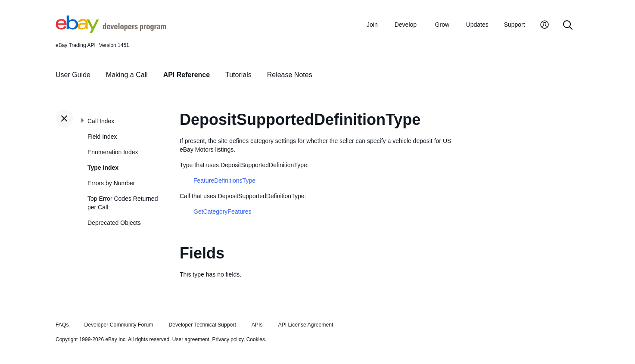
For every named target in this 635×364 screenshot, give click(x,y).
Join (372, 25)
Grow (442, 25)
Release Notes (290, 75)
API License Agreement (305, 325)
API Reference (187, 75)
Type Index (103, 168)
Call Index (101, 121)
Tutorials (238, 75)
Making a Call (127, 75)
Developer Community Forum (119, 325)
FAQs (62, 325)
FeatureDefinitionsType (224, 180)
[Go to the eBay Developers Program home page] (111, 31)
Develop (406, 25)
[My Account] (545, 26)
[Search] (568, 26)
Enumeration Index (113, 152)
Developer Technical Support (202, 325)
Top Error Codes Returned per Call (123, 203)
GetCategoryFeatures (223, 212)
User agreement (191, 339)
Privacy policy (228, 339)
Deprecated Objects (114, 223)
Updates (477, 25)
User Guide (73, 75)
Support (515, 25)
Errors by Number (111, 183)
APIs (257, 325)
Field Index (102, 137)
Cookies (256, 339)
